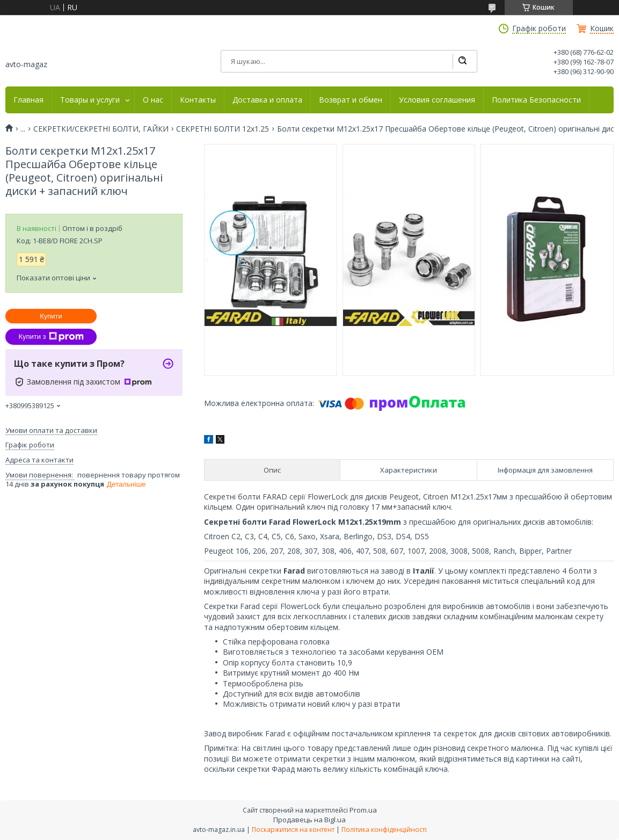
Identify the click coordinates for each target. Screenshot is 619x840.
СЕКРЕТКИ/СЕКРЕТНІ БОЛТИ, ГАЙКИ (101, 129)
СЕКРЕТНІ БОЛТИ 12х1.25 (223, 129)
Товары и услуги (90, 100)
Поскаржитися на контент (293, 830)
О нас (153, 100)
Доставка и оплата (267, 100)
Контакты (198, 100)
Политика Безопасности (536, 100)
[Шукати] (462, 61)
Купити (51, 316)
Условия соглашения (437, 100)
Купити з (51, 337)
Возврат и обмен (351, 100)
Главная (28, 100)
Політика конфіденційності (384, 830)
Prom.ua (363, 810)
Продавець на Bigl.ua (309, 820)
